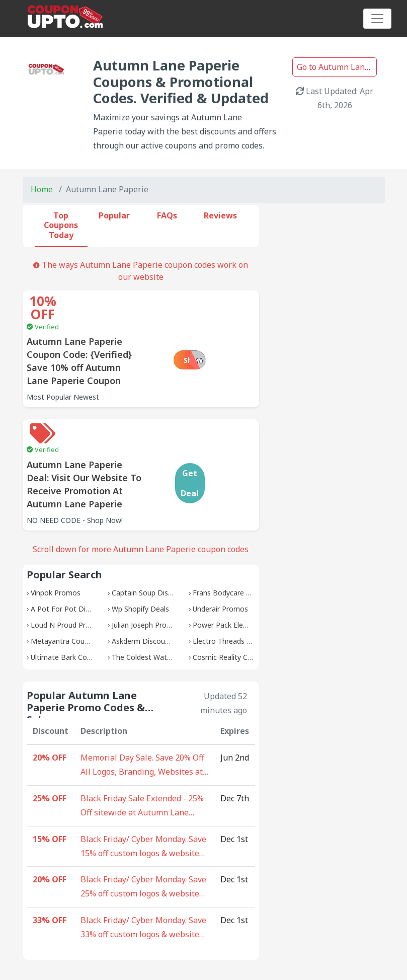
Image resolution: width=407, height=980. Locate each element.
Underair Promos (220, 562)
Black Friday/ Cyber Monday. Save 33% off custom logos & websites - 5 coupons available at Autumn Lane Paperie (144, 882)
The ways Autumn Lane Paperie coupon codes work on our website (141, 271)
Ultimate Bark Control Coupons (82, 611)
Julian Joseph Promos (146, 579)
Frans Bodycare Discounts (236, 546)
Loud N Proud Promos (68, 579)
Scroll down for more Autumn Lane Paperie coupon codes (141, 503)
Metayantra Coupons (66, 595)
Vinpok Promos (56, 546)
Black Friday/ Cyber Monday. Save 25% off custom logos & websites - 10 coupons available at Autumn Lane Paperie (144, 841)
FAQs (167, 215)
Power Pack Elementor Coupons (246, 579)
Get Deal (230, 437)
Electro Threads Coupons (234, 595)
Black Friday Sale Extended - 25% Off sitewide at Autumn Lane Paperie (142, 760)
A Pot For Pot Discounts (71, 562)
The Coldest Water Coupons (158, 611)
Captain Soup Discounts (151, 546)
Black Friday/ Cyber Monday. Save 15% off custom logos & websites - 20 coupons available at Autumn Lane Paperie (144, 801)
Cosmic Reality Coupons (232, 611)
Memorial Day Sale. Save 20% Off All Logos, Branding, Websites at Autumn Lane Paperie (142, 719)
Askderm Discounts (144, 595)
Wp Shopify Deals (140, 562)
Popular (114, 215)
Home (42, 189)
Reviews (220, 215)
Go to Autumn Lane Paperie (337, 67)
